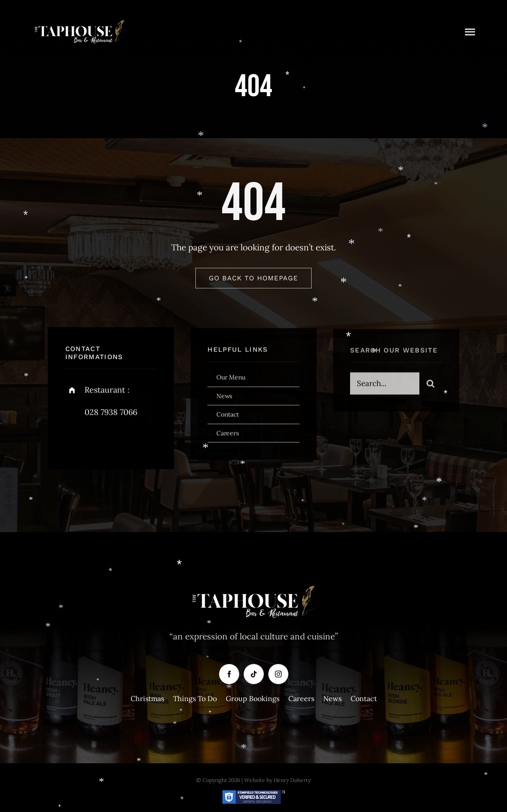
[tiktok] (254, 674)
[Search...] (385, 387)
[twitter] (100, 442)
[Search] (431, 387)
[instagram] (125, 442)
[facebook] (75, 442)
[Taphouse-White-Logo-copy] (80, 22)
